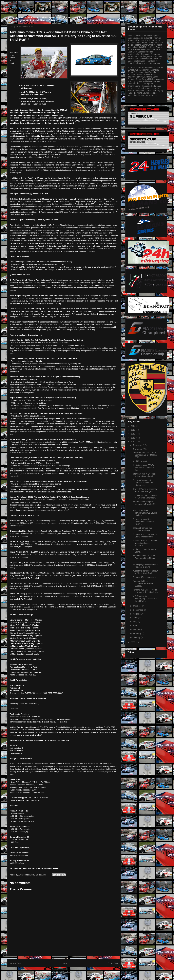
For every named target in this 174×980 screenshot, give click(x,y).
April (135, 626)
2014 (133, 426)
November (138, 449)
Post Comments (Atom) (70, 972)
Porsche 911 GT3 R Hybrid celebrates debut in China (145, 591)
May (135, 622)
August (137, 614)
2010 (133, 442)
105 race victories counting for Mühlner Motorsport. (145, 497)
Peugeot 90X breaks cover (144, 577)
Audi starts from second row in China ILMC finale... (145, 572)
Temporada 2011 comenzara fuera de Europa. (143, 583)
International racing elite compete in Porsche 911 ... (144, 504)
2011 (133, 438)
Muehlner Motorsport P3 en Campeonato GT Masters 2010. (145, 455)
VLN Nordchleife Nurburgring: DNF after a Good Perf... (145, 599)
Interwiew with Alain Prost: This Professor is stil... (144, 475)
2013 (133, 430)
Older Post (113, 963)
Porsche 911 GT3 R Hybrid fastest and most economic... (145, 543)
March (136, 629)
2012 (133, 434)
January (137, 637)
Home (64, 963)
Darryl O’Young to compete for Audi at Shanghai (145, 490)
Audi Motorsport (140, 461)
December (138, 445)
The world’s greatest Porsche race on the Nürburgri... (143, 483)
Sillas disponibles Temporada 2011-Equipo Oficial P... (145, 513)
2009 (133, 642)
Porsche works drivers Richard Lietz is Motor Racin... (143, 522)
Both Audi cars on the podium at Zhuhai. (142, 529)
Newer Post (15, 963)
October (137, 606)
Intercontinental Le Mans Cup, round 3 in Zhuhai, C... (144, 558)
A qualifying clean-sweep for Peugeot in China (145, 566)
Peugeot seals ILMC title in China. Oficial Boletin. (145, 536)
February (137, 633)
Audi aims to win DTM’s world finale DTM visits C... (144, 468)
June (136, 618)
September (138, 610)
